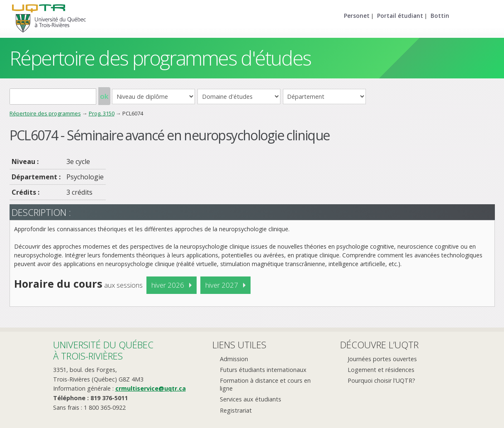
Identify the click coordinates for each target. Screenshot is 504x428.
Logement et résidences (381, 370)
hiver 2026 (168, 285)
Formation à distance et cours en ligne (265, 384)
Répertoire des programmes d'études (160, 58)
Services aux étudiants (251, 399)
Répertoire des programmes (45, 113)
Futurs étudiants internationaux (263, 370)
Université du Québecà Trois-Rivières (103, 350)
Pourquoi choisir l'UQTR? (381, 380)
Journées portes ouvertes (382, 359)
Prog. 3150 (102, 113)
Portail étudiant (400, 16)
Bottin (440, 16)
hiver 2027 (222, 285)
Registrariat (236, 410)
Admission (234, 359)
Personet (357, 16)
